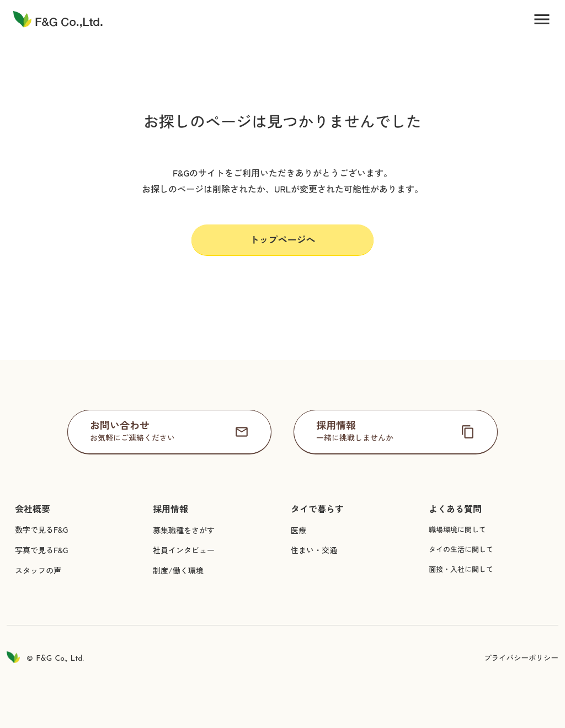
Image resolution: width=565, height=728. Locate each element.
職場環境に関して (457, 529)
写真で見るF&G (41, 550)
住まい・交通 (314, 550)
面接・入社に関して (461, 569)
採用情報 (170, 509)
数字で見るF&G (41, 529)
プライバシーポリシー (521, 657)
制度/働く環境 (178, 570)
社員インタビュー (184, 550)
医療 (299, 530)
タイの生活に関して (461, 549)
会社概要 (33, 509)
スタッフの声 (38, 570)
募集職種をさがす (184, 530)
